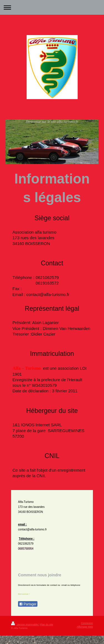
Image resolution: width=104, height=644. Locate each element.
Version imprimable (25, 625)
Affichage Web (85, 627)
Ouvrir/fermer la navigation (52, 7)
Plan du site (46, 625)
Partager (28, 604)
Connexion (87, 623)
